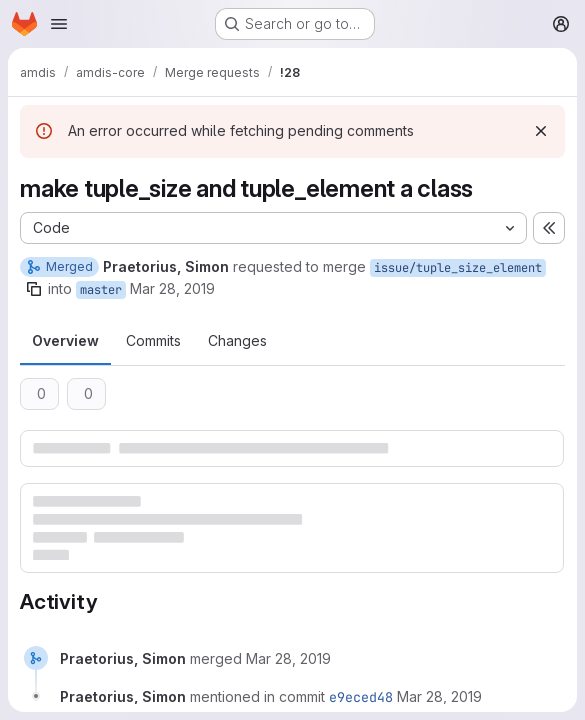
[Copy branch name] (34, 289)
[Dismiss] (541, 131)
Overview (65, 340)
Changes (237, 340)
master (101, 290)
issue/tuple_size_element (458, 268)
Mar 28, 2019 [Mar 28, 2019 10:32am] (172, 288)
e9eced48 (361, 697)
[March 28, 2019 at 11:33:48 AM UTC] (288, 658)
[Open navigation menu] (59, 24)
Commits (153, 340)
